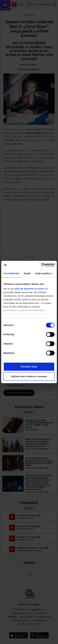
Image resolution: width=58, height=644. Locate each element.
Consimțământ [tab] (11, 273)
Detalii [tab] (27, 273)
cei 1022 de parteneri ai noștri (27, 289)
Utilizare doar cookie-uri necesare (29, 376)
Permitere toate (29, 367)
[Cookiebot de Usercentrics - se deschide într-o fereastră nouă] (42, 265)
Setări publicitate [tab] (44, 273)
